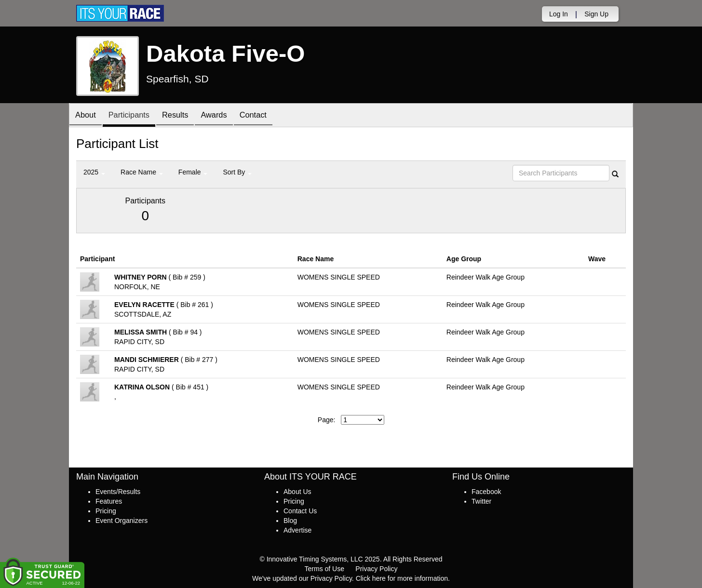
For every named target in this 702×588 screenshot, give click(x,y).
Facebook (486, 492)
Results (185, 116)
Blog (290, 521)
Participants (135, 116)
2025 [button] (94, 172)
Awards (227, 116)
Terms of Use (324, 569)
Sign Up (596, 14)
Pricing (106, 511)
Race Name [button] (142, 172)
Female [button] (193, 172)
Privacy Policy (376, 569)
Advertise (297, 530)
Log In (559, 14)
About (87, 116)
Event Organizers (121, 521)
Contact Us (300, 511)
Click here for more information (402, 578)
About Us (297, 492)
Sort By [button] (237, 172)
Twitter (481, 501)
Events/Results (118, 492)
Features (109, 501)
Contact (270, 116)
